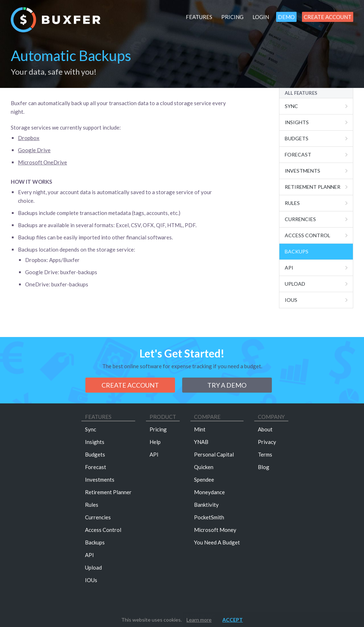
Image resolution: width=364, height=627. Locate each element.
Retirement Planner (313, 187)
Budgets (297, 138)
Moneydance (209, 492)
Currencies (300, 219)
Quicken (204, 467)
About (265, 429)
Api (289, 268)
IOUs (291, 300)
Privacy (267, 442)
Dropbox (29, 138)
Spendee (204, 479)
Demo (286, 17)
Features (199, 17)
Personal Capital (214, 454)
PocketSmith (209, 517)
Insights (297, 122)
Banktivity (206, 505)
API (89, 555)
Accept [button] (233, 620)
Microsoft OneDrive (42, 162)
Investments (302, 171)
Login (261, 17)
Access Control (308, 235)
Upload (295, 284)
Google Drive (34, 150)
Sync (291, 106)
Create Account (328, 17)
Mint (200, 429)
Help (155, 442)
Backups (297, 251)
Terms (265, 454)
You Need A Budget (217, 542)
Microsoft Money (215, 530)
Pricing (232, 17)
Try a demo (227, 385)
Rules (292, 203)
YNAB (201, 442)
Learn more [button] (199, 620)
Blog (264, 467)
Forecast (298, 155)
